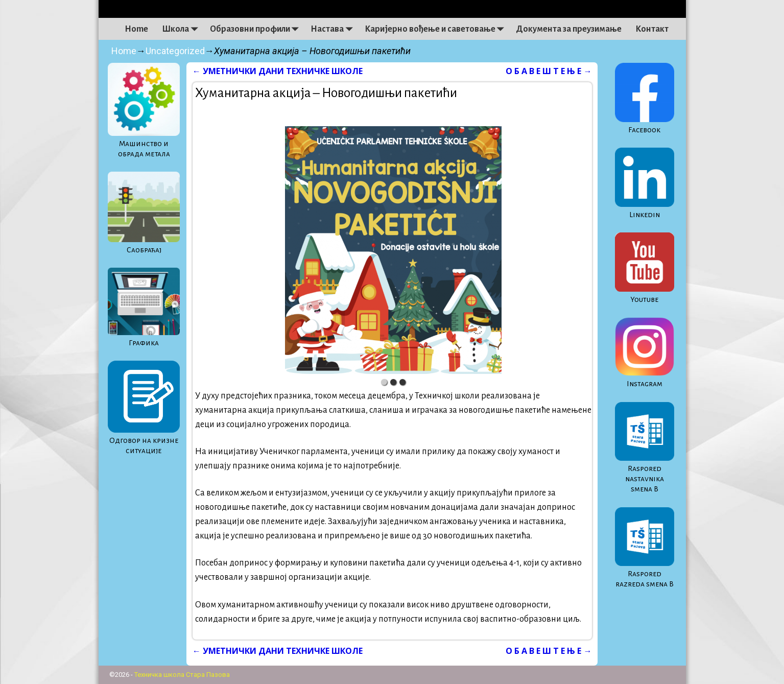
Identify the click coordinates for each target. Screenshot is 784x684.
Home (136, 29)
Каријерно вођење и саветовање (437, 29)
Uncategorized (175, 51)
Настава (334, 29)
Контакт (652, 29)
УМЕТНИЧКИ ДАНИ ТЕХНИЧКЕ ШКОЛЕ (278, 71)
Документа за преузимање (569, 29)
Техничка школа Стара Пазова (182, 675)
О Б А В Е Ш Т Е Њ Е (549, 71)
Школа (182, 29)
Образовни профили (257, 29)
